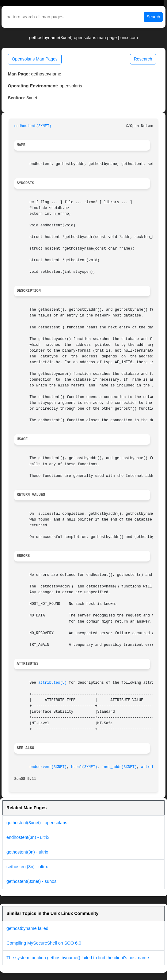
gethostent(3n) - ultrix (27, 852)
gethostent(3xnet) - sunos (31, 881)
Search (153, 17)
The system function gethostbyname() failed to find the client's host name (78, 958)
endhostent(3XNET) (33, 126)
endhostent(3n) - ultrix (28, 837)
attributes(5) (53, 683)
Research (143, 59)
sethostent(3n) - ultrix (27, 867)
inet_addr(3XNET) (119, 767)
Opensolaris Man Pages (34, 59)
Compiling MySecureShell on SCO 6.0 (44, 943)
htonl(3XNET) (84, 767)
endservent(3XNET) (48, 767)
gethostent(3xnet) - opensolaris (37, 823)
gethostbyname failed (27, 928)
